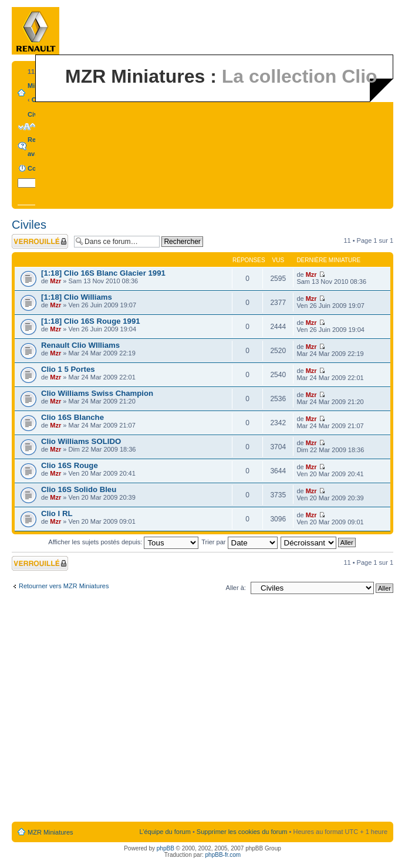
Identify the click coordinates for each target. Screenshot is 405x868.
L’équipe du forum (165, 832)
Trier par (239, 542)
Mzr (55, 281)
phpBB (166, 848)
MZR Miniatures (50, 832)
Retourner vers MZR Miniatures (64, 586)
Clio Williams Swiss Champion (97, 393)
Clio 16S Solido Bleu (79, 489)
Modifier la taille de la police (27, 127)
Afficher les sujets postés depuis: (123, 542)
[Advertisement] (110, 711)
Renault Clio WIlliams (80, 345)
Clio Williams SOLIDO (81, 441)
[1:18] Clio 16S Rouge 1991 (91, 321)
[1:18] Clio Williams (77, 297)
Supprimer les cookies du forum (242, 832)
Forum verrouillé (40, 241)
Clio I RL (57, 513)
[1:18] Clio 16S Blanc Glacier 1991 (103, 273)
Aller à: (236, 588)
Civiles (29, 225)
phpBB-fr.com (223, 855)
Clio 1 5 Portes (68, 369)
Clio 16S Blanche (72, 417)
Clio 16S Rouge (70, 465)
